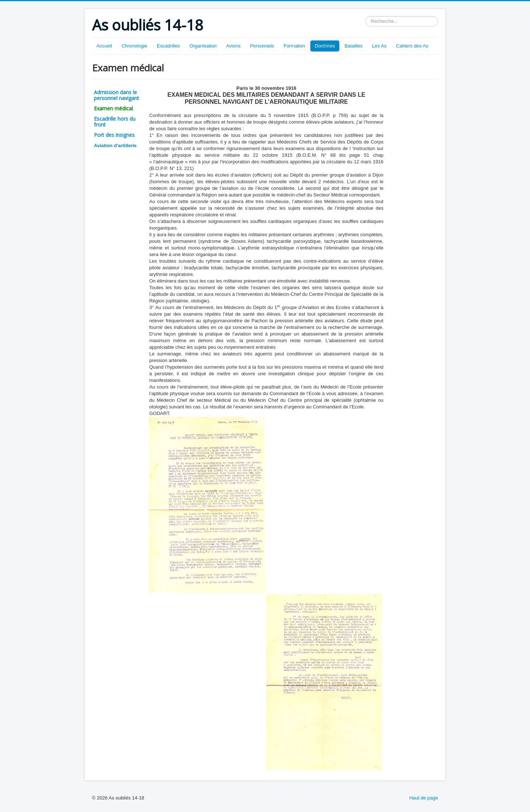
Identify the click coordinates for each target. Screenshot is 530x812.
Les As (379, 46)
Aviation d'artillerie (115, 146)
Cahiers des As (412, 46)
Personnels (262, 46)
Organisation (203, 46)
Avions (234, 46)
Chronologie (134, 46)
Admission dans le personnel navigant (116, 95)
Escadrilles (168, 46)
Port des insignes (114, 135)
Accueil (104, 46)
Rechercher (365, 16)
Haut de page (424, 798)
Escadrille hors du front (115, 122)
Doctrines (325, 46)
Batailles (354, 46)
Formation (294, 46)
